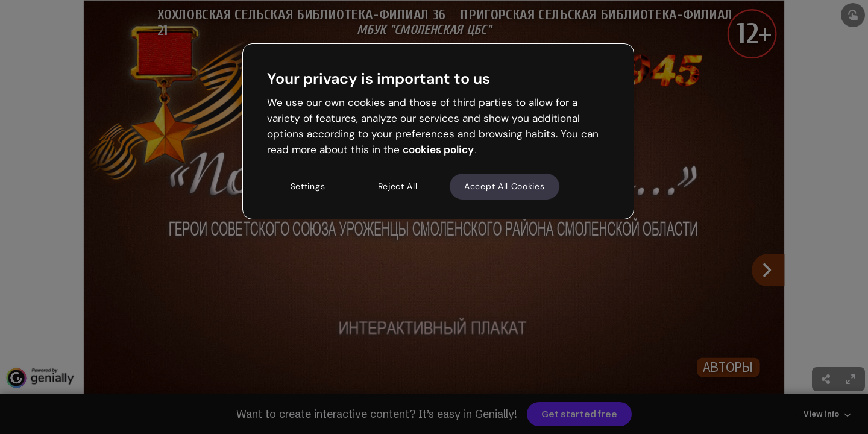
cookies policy (438, 149)
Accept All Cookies (505, 186)
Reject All (398, 186)
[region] (438, 131)
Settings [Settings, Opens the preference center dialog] (308, 186)
